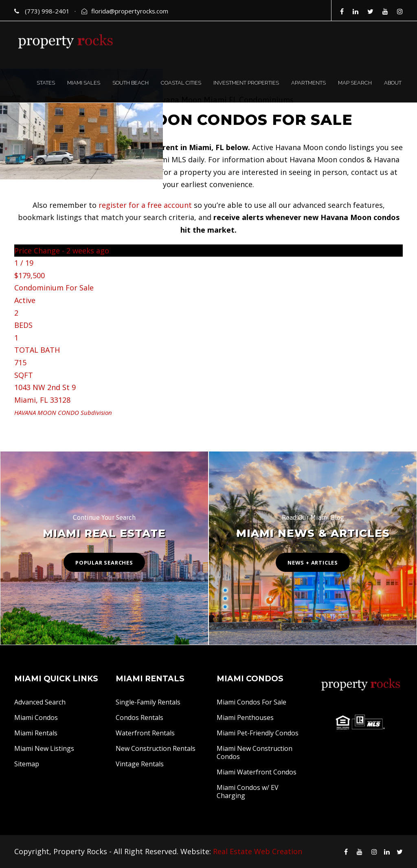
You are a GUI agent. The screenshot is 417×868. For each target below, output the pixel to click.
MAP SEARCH (355, 83)
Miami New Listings (44, 748)
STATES (46, 83)
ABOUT (393, 83)
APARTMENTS (308, 83)
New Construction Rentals (156, 748)
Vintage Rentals (140, 764)
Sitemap (27, 764)
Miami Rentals (36, 733)
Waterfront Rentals (145, 733)
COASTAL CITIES (181, 83)
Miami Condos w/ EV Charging (248, 792)
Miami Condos (36, 718)
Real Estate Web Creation (258, 851)
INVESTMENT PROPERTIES (246, 83)
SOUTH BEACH (131, 83)
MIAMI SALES (84, 83)
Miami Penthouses (245, 718)
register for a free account (145, 205)
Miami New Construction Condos (255, 752)
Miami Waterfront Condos (257, 772)
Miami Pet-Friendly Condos (258, 733)
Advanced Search (40, 702)
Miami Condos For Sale (251, 702)
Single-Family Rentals (148, 702)
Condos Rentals (139, 718)
